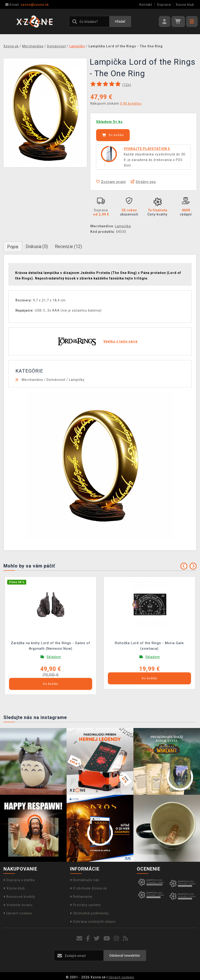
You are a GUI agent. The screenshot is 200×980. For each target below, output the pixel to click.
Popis (13, 247)
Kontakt (146, 5)
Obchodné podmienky (90, 913)
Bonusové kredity (19, 897)
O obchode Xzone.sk (88, 888)
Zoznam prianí (111, 182)
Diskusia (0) (37, 246)
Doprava (164, 5)
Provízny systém (85, 905)
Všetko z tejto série (121, 341)
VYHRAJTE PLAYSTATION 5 (147, 149)
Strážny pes (143, 182)
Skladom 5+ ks (109, 122)
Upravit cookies (18, 913)
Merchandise (32, 380)
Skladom (54, 657)
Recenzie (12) (68, 246)
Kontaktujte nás (85, 880)
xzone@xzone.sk (27, 5)
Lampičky (77, 380)
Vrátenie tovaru (18, 905)
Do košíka (113, 135)
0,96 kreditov (131, 103)
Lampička (123, 226)
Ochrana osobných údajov (93, 922)
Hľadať (120, 21)
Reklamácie (81, 897)
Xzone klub (185, 5)
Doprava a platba (19, 880)
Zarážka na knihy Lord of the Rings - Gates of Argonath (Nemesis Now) (51, 646)
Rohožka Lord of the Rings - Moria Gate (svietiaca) (149, 646)
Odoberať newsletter (125, 956)
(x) (127, 85)
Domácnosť (56, 380)
